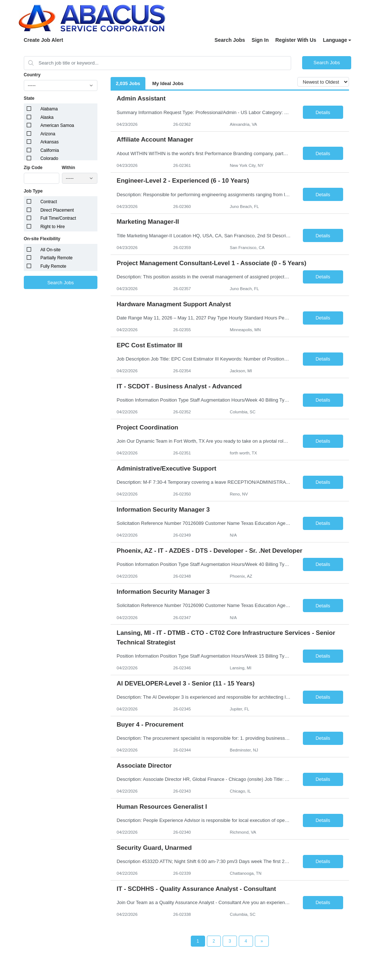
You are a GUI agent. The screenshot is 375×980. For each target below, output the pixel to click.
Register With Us (296, 40)
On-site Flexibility (42, 239)
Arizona (48, 134)
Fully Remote (53, 266)
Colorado (49, 158)
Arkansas (49, 142)
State (29, 98)
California (50, 150)
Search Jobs (230, 40)
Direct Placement (57, 210)
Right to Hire (53, 227)
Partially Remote (56, 258)
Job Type (33, 191)
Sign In (260, 40)
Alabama (49, 109)
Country (32, 75)
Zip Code (33, 168)
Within (69, 168)
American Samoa (57, 125)
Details (323, 112)
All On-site (50, 250)
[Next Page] (262, 941)
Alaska (47, 117)
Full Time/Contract (58, 218)
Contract (49, 202)
